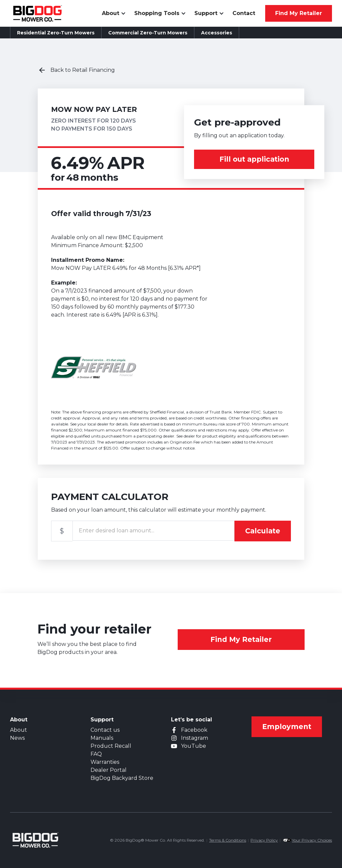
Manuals (102, 738)
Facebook (194, 730)
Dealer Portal (109, 770)
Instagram (195, 738)
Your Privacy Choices (312, 840)
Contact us (105, 730)
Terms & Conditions (228, 840)
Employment (287, 727)
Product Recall (111, 746)
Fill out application (254, 159)
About (19, 730)
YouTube (194, 746)
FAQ (96, 754)
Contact (244, 13)
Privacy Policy (264, 840)
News (17, 738)
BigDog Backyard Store (122, 778)
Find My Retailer (241, 639)
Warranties (105, 762)
